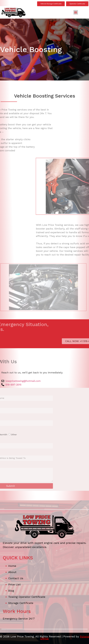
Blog (11, 591)
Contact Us (16, 578)
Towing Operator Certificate (27, 597)
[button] (76, 12)
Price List (14, 584)
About (12, 572)
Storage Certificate (21, 603)
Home (12, 566)
